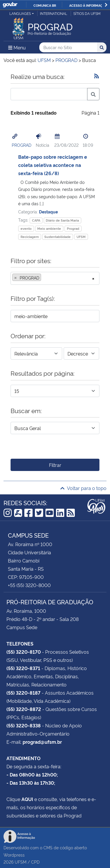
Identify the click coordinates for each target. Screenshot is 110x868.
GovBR (10, 5)
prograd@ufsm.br (42, 742)
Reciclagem (30, 237)
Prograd (73, 228)
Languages (20, 13)
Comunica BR (45, 5)
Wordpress (14, 855)
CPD (35, 862)
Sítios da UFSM (87, 13)
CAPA (36, 220)
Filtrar (55, 465)
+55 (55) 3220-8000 (29, 585)
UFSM (81, 237)
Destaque (48, 212)
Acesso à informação (88, 5)
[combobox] (55, 278)
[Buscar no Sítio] (68, 48)
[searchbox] (44, 278)
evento (26, 228)
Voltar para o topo (83, 488)
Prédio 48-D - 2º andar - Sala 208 (43, 619)
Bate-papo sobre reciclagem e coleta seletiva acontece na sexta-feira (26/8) (53, 165)
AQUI (27, 799)
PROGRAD (22, 145)
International (54, 13)
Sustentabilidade (57, 237)
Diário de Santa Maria (62, 220)
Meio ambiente (49, 228)
